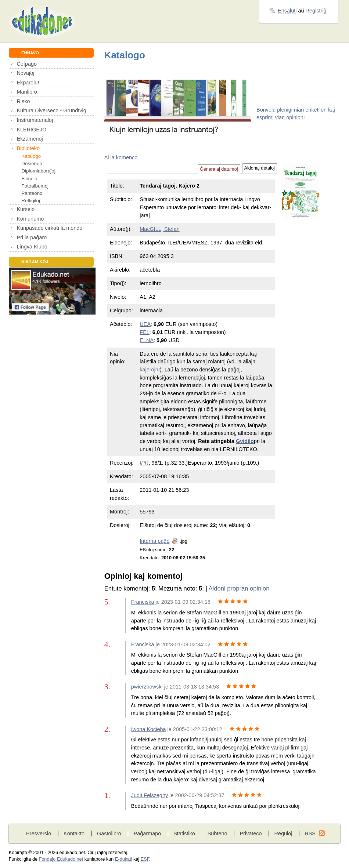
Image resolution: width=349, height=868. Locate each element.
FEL (144, 332)
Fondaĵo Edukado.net (61, 859)
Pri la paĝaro (32, 237)
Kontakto (74, 834)
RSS (310, 834)
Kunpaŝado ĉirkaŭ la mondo (49, 228)
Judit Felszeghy (150, 795)
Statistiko (184, 834)
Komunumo (30, 219)
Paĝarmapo (147, 834)
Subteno (217, 834)
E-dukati (124, 859)
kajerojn (149, 370)
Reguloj (283, 834)
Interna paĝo (154, 541)
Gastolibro (109, 834)
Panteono (32, 193)
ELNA (147, 340)
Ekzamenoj (30, 139)
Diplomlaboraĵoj (38, 171)
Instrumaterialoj (35, 120)
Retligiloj (31, 201)
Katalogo (31, 156)
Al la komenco (121, 157)
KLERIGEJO (31, 130)
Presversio (39, 834)
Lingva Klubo (32, 247)
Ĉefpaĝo (27, 64)
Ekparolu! (28, 83)
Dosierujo (32, 164)
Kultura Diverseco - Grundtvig (51, 110)
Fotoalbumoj (35, 186)
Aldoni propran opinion (239, 589)
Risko (23, 101)
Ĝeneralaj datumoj (219, 169)
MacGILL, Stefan (159, 229)
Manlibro (27, 92)
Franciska (143, 602)
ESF (145, 859)
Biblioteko (28, 148)
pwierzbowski (147, 687)
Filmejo (29, 179)
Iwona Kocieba (149, 729)
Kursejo (26, 209)
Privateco (251, 834)
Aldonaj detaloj (260, 168)
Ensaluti (287, 11)
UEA (145, 324)
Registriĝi (317, 11)
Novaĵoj (25, 73)
